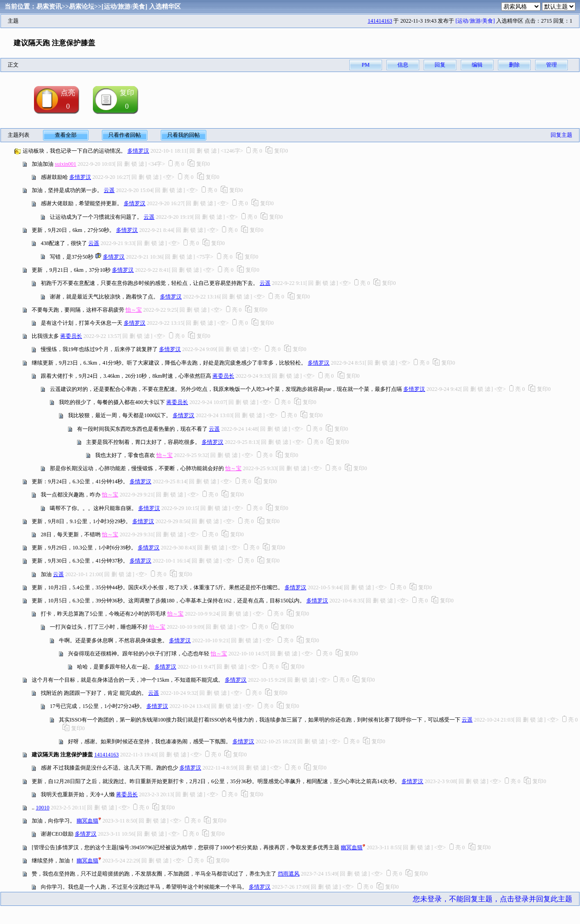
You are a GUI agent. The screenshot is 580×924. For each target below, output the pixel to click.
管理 (551, 65)
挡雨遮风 (289, 874)
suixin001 (65, 164)
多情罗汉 (138, 151)
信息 (403, 65)
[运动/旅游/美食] (124, 7)
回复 (440, 65)
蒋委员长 (71, 336)
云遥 (109, 190)
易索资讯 (49, 7)
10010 (43, 808)
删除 (514, 65)
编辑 (477, 65)
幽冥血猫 (87, 821)
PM (365, 65)
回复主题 (561, 135)
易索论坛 (82, 7)
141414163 (380, 21)
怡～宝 (134, 310)
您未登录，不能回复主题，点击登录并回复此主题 (493, 899)
